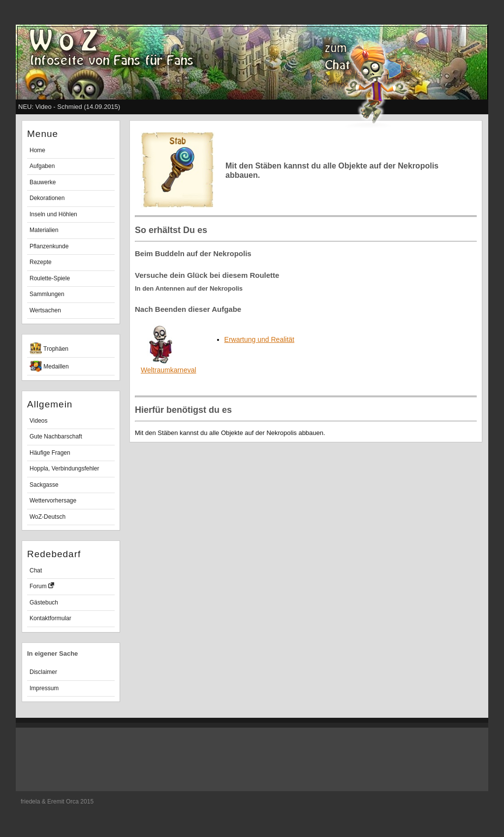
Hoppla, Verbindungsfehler (64, 469)
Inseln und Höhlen (53, 214)
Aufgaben (42, 166)
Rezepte (41, 262)
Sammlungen (47, 294)
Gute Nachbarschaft (56, 436)
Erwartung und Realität (259, 339)
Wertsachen (45, 310)
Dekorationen (47, 198)
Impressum (44, 688)
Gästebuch (44, 603)
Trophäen (49, 348)
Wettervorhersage (53, 501)
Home (37, 150)
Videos (38, 421)
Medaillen (49, 366)
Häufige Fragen (50, 453)
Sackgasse (44, 485)
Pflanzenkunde (49, 246)
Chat (36, 570)
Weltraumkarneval (169, 366)
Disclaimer (43, 672)
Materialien (44, 230)
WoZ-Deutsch (47, 517)
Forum (42, 586)
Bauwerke (43, 182)
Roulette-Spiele (50, 278)
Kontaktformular (50, 618)
